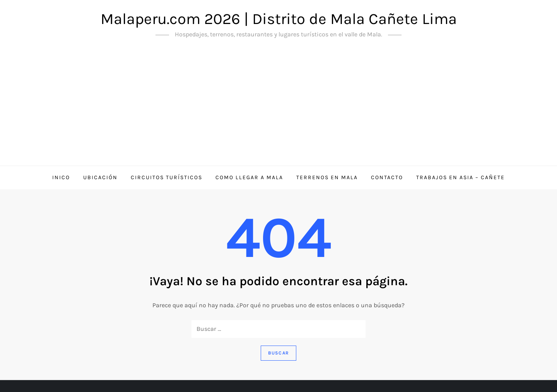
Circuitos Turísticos (167, 177)
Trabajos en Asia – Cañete (460, 177)
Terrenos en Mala (327, 177)
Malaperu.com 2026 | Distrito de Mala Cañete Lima (279, 19)
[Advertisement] (278, 108)
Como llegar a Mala (249, 177)
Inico (61, 177)
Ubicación (100, 177)
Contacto (387, 177)
